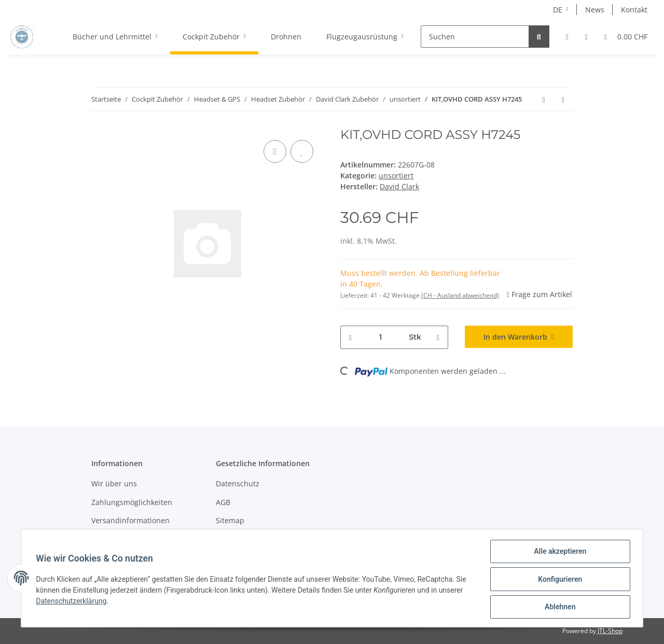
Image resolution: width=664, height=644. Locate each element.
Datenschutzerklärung (73, 602)
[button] (567, 37)
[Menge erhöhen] (438, 337)
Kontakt (634, 10)
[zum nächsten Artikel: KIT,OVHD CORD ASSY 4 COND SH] (563, 99)
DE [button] (558, 10)
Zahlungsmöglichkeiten (132, 502)
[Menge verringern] (350, 337)
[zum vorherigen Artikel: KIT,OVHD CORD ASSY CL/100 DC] (544, 99)
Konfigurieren (558, 580)
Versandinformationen (130, 520)
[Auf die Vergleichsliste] (275, 151)
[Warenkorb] (626, 37)
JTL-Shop (610, 631)
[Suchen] (475, 37)
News (595, 10)
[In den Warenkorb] (519, 337)
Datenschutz (238, 484)
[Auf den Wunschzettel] (302, 151)
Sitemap (230, 520)
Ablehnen (558, 607)
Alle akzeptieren (558, 553)
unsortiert (396, 176)
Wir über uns (114, 484)
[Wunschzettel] (586, 37)
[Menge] (381, 337)
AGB (223, 502)
